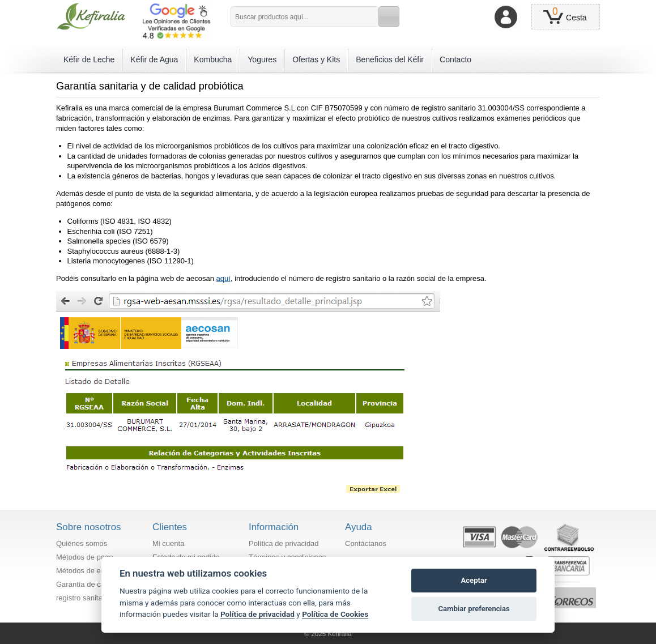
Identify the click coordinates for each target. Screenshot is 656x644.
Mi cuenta (168, 543)
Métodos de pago (84, 557)
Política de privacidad (284, 543)
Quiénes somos (82, 543)
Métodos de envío (85, 571)
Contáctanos (366, 543)
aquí (223, 278)
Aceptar (474, 580)
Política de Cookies (335, 614)
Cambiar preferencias (474, 609)
